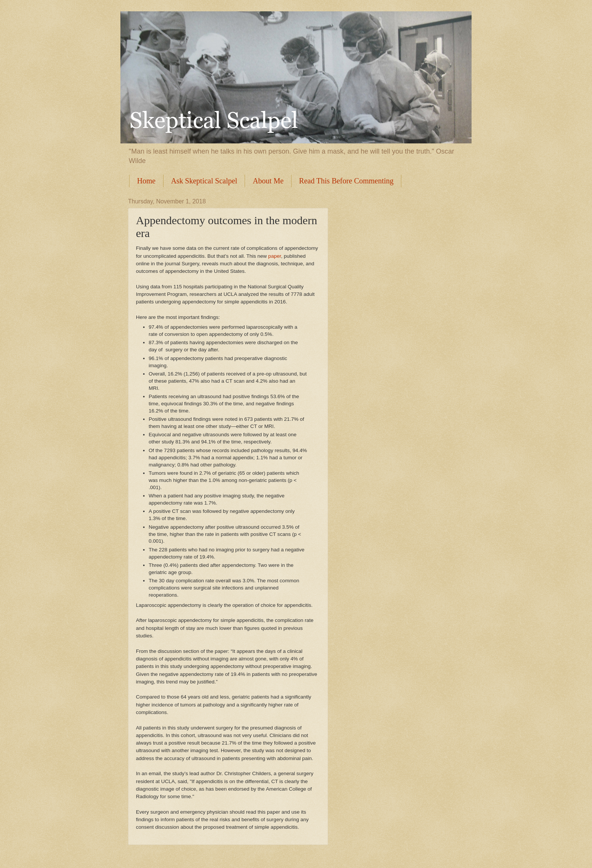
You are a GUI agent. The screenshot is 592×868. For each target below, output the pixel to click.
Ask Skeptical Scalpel (204, 181)
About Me (268, 181)
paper (274, 256)
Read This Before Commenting (346, 181)
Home (146, 181)
